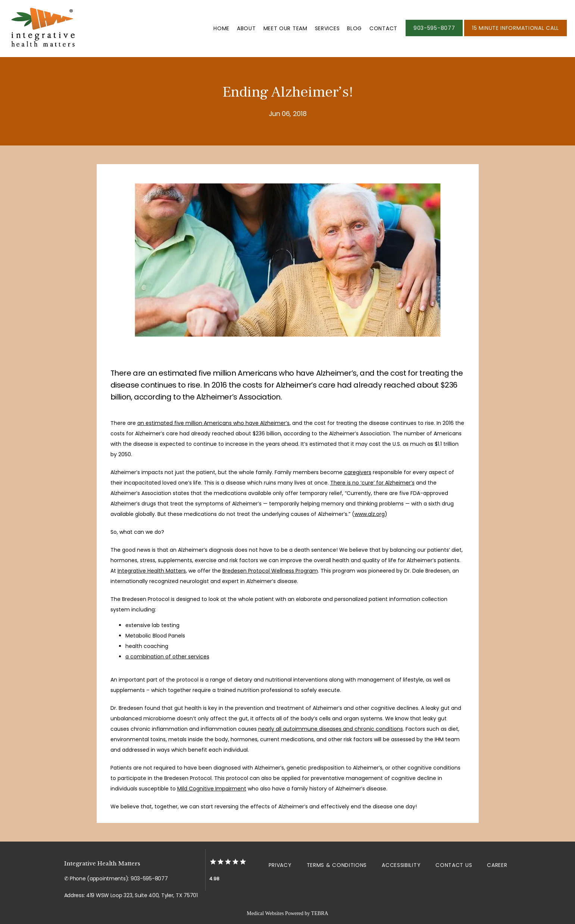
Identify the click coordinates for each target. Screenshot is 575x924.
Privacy (280, 865)
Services (327, 28)
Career (497, 865)
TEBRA (320, 913)
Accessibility (401, 865)
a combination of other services (167, 657)
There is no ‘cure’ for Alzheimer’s (372, 483)
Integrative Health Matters (152, 571)
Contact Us (454, 865)
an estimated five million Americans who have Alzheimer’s (213, 423)
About (246, 28)
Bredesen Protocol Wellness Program (270, 571)
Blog (354, 28)
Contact (383, 28)
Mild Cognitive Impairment (212, 789)
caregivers (358, 472)
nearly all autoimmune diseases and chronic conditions (331, 729)
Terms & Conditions (337, 865)
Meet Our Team (285, 28)
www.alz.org (370, 514)
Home (221, 28)
